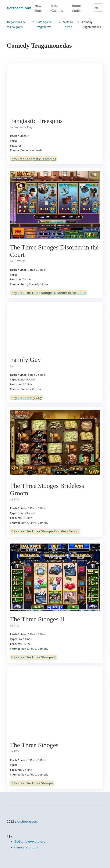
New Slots (38, 8)
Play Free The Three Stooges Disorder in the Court (48, 293)
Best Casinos (57, 8)
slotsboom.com (27, 821)
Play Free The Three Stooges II (34, 657)
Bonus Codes (77, 8)
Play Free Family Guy (26, 398)
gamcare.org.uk (26, 847)
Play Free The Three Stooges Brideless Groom (45, 531)
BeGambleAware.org (30, 841)
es (97, 7)
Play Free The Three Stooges (32, 783)
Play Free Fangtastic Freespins (33, 159)
